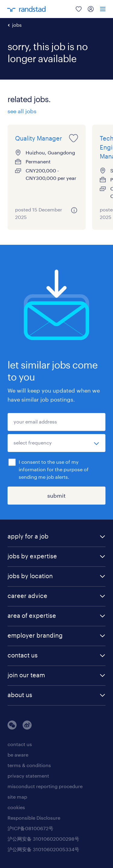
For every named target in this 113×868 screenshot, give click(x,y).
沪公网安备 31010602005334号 (43, 849)
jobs (17, 25)
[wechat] (12, 728)
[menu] (103, 9)
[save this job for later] (74, 138)
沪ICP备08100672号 (30, 828)
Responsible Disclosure (34, 818)
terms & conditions (29, 765)
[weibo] (27, 728)
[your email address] (56, 422)
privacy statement (28, 776)
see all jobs (22, 111)
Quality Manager (39, 138)
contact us (20, 744)
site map (17, 797)
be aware (18, 755)
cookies (16, 807)
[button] (56, 537)
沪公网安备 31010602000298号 (43, 839)
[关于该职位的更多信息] (74, 210)
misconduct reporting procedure (45, 786)
